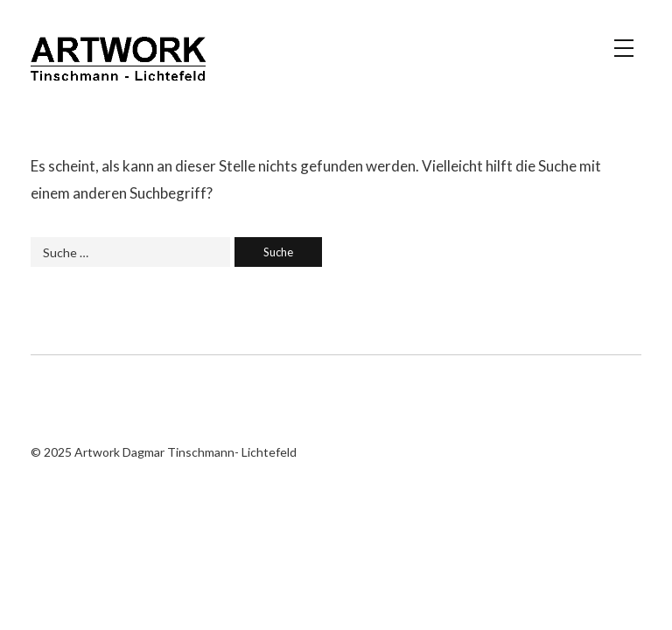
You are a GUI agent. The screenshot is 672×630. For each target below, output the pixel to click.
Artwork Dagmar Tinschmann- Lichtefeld (118, 66)
